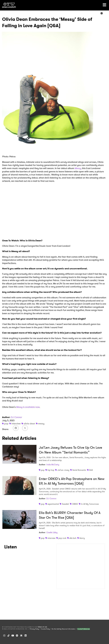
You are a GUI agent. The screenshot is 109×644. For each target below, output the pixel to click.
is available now (31, 407)
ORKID (75, 504)
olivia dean (29, 424)
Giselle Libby (52, 532)
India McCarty (53, 465)
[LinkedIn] (26, 636)
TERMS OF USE (42, 627)
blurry (82, 538)
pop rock (62, 538)
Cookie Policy (45, 629)
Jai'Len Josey (63, 470)
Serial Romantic (79, 470)
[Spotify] (17, 636)
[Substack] (21, 636)
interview (16, 424)
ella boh (73, 538)
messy (41, 424)
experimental (53, 504)
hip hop (51, 470)
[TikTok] (9, 636)
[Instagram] (4, 636)
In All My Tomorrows (90, 504)
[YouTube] (13, 636)
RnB (91, 470)
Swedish (65, 504)
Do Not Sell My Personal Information (64, 629)
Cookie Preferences (84, 629)
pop (6, 424)
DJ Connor (16, 417)
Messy (78, 168)
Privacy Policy (34, 629)
